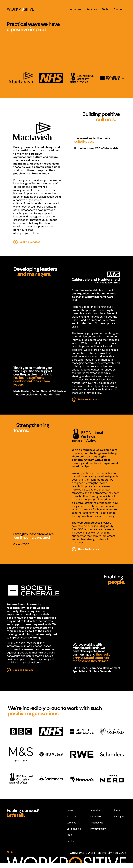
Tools (105, 9)
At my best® (97, 810)
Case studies (74, 829)
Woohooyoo (97, 823)
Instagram (120, 816)
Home (70, 810)
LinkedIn (119, 810)
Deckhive (96, 816)
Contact (119, 9)
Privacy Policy (98, 829)
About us (76, 9)
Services (92, 9)
